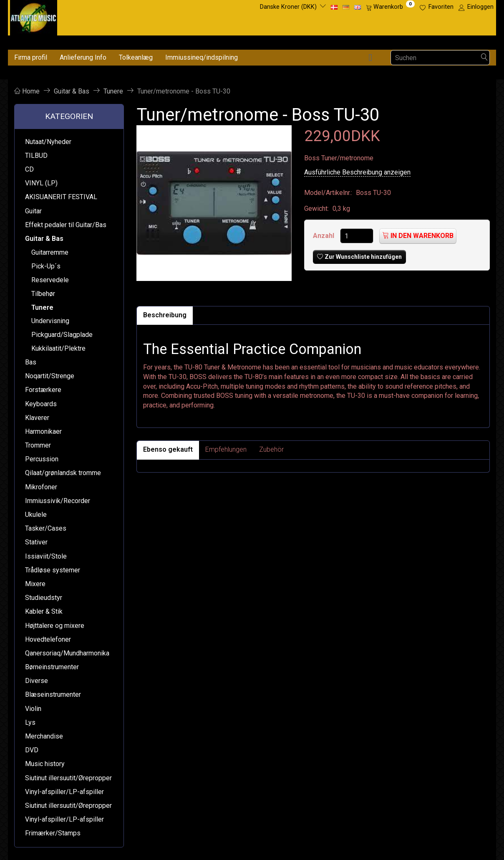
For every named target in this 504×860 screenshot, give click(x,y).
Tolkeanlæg (136, 57)
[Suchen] (484, 58)
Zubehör (271, 449)
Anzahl (324, 236)
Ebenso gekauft (168, 449)
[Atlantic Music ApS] (34, 16)
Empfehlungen (226, 449)
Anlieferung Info (83, 57)
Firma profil (31, 57)
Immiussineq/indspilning (202, 57)
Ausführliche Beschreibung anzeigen (357, 172)
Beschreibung (165, 315)
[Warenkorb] (390, 7)
